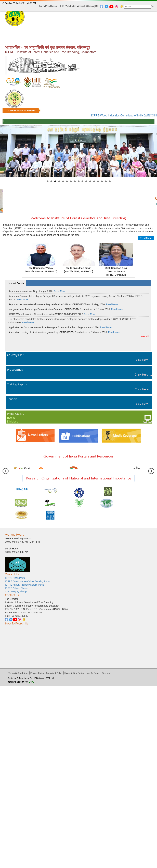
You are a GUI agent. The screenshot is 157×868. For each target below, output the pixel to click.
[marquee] (78, 113)
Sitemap (90, 6)
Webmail (81, 6)
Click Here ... (143, 360)
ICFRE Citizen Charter (17, 588)
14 (98, 181)
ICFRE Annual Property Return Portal (25, 585)
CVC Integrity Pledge (16, 592)
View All (144, 336)
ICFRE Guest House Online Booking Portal (28, 581)
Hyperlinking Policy (74, 673)
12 (90, 181)
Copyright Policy (54, 673)
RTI (97, 6)
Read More (146, 238)
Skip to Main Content (48, 6)
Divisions (12, 422)
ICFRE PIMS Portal (15, 578)
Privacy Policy (37, 673)
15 (102, 181)
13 (94, 181)
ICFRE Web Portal (67, 6)
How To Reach (93, 673)
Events (11, 418)
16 (106, 181)
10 (82, 181)
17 (110, 181)
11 (86, 181)
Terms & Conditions (18, 673)
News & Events (16, 283)
